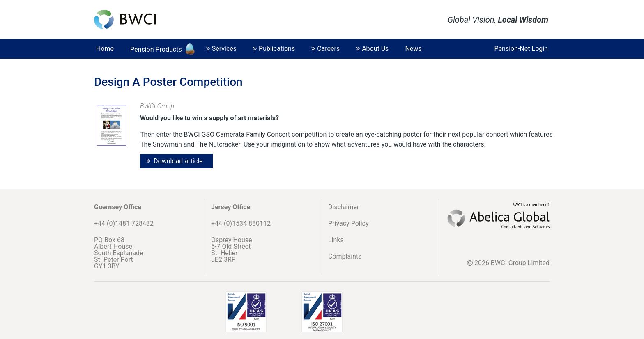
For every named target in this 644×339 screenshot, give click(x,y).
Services (221, 49)
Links (336, 240)
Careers (325, 49)
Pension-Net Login (521, 49)
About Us (372, 49)
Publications (274, 49)
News (413, 49)
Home (105, 49)
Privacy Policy (348, 223)
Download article (178, 161)
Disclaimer (344, 207)
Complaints (345, 256)
